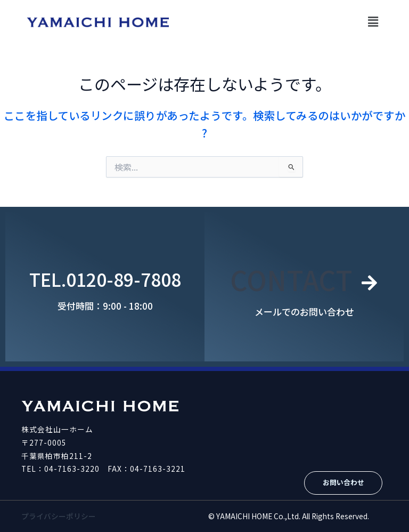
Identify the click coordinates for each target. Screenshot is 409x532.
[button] (373, 21)
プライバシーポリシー (59, 516)
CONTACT (291, 279)
